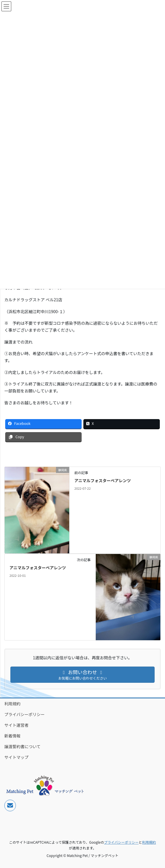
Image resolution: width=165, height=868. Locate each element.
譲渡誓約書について (22, 746)
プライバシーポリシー (25, 714)
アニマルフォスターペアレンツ (103, 480)
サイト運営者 (16, 725)
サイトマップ (16, 757)
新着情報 (12, 736)
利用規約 (12, 704)
